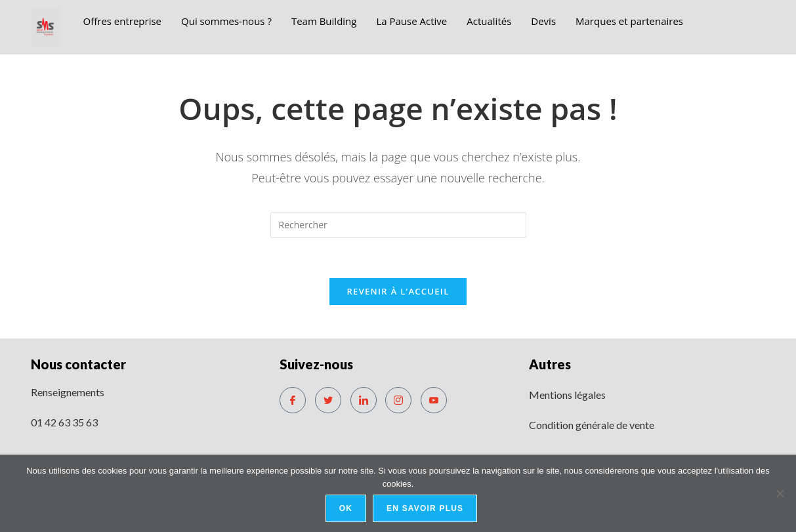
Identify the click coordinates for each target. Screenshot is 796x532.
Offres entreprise (122, 21)
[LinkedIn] (364, 400)
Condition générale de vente (592, 425)
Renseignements (68, 392)
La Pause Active (411, 21)
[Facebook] (293, 400)
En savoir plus (425, 508)
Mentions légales (567, 395)
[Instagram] (398, 400)
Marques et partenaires (629, 21)
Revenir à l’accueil (398, 291)
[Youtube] (434, 400)
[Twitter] (328, 400)
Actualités (489, 21)
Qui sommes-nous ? (226, 21)
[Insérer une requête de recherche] (398, 225)
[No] (780, 493)
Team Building (324, 21)
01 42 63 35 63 (64, 422)
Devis (543, 21)
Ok (346, 508)
